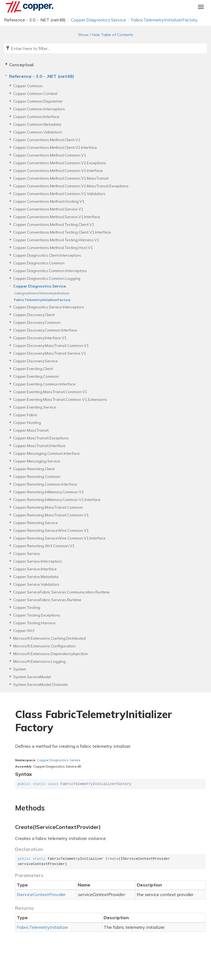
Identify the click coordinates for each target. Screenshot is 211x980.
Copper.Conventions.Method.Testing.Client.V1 (54, 225)
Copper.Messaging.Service (37, 461)
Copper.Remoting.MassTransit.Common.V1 (51, 515)
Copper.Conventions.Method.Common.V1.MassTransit (61, 178)
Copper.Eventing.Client (33, 369)
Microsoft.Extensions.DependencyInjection (51, 654)
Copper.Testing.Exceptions (37, 615)
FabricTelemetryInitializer (42, 927)
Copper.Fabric (25, 415)
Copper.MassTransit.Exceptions (41, 438)
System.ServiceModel (32, 677)
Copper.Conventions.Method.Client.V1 (47, 140)
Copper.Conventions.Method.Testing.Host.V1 (53, 248)
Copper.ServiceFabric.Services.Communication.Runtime (61, 592)
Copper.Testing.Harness (34, 623)
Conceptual (21, 65)
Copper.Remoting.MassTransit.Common (48, 507)
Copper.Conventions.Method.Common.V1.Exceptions (60, 163)
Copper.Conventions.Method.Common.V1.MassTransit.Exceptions (71, 186)
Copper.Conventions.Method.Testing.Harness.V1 (56, 240)
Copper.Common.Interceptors (39, 109)
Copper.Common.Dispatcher (38, 101)
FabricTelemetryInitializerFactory (164, 20)
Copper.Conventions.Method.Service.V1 (48, 209)
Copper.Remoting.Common (37, 477)
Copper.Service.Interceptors (38, 561)
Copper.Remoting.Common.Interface (45, 484)
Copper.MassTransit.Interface (39, 446)
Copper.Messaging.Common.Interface (46, 453)
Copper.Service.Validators (36, 584)
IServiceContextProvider (41, 894)
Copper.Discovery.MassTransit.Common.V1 (51, 346)
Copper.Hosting (27, 423)
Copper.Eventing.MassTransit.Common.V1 (50, 392)
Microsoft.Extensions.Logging (39, 661)
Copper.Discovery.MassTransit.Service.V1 (50, 353)
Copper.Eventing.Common (36, 376)
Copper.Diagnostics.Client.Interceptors (47, 255)
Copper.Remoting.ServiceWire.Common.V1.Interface (59, 538)
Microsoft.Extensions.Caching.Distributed (49, 638)
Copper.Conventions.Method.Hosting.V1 (49, 201)
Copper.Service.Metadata (36, 577)
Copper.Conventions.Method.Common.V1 (50, 155)
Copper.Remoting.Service (35, 523)
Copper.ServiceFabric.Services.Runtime (47, 600)
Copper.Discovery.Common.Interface (45, 330)
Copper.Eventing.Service (35, 407)
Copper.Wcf (24, 631)
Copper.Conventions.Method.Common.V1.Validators (59, 194)
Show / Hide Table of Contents (106, 35)
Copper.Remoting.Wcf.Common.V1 (44, 546)
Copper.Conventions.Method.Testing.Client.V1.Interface (62, 232)
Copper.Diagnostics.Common (39, 263)
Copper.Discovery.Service (35, 361)
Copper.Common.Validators (38, 132)
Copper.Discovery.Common (37, 322)
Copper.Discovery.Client (34, 315)
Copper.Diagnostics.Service (98, 20)
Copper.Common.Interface (36, 117)
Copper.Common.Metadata (37, 124)
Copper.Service (27, 554)
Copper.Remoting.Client (34, 469)
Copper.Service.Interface (35, 569)
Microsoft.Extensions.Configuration (44, 646)
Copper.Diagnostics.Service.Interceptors (49, 307)
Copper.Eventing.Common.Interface (44, 384)
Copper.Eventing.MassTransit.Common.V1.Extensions (60, 399)
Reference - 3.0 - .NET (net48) (42, 76)
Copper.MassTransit (31, 430)
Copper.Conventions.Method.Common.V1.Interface (58, 171)
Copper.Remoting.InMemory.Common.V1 (48, 492)
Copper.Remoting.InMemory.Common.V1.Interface (57, 500)
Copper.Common (28, 86)
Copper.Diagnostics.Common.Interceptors (50, 271)
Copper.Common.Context (35, 94)
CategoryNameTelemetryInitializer (42, 293)
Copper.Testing (27, 607)
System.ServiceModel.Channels (41, 685)
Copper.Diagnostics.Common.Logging (47, 278)
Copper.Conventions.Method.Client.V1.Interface (55, 147)
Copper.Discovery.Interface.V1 (40, 338)
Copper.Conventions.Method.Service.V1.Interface (57, 217)
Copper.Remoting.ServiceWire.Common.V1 (51, 530)
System (20, 669)
